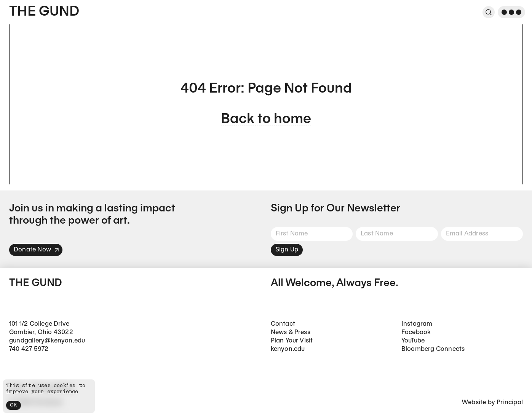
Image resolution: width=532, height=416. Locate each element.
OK (14, 405)
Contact (283, 324)
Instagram (417, 324)
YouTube (413, 341)
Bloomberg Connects (433, 349)
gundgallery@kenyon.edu (47, 341)
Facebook (416, 332)
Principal (510, 402)
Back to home (266, 119)
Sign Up (287, 250)
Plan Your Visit (292, 341)
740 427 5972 (29, 349)
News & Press (291, 332)
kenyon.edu (288, 349)
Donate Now (37, 250)
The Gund (44, 12)
